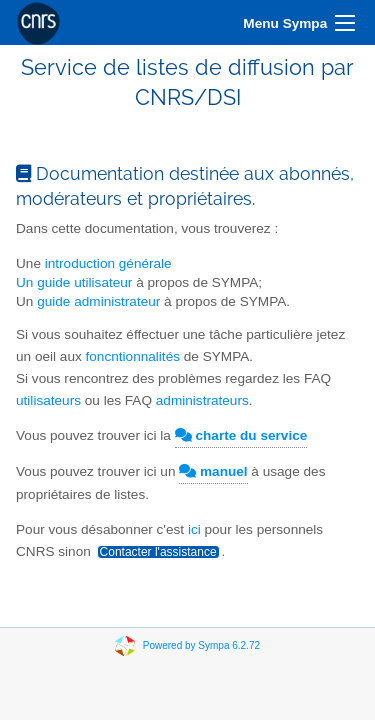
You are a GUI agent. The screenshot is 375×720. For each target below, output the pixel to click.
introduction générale (108, 263)
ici (194, 529)
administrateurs (202, 400)
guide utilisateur (84, 282)
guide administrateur (98, 301)
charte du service (241, 435)
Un (26, 282)
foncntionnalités (133, 356)
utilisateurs (50, 400)
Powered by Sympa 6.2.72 (201, 645)
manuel (213, 471)
